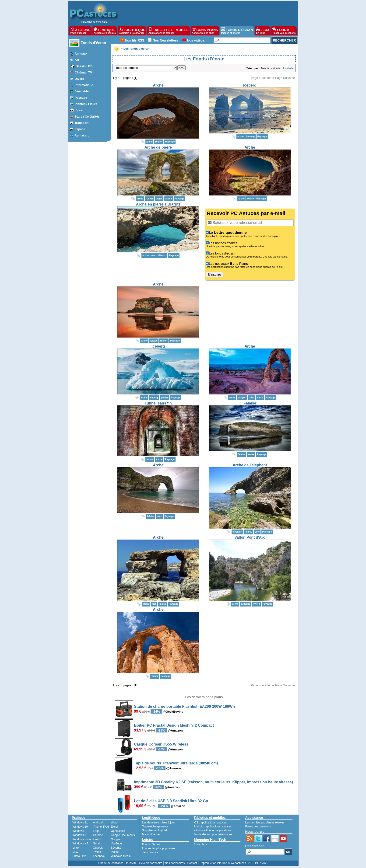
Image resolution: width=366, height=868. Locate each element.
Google (115, 839)
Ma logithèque (151, 834)
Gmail (97, 844)
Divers (79, 79)
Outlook (98, 848)
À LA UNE (80, 31)
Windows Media (121, 856)
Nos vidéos (196, 40)
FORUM (284, 31)
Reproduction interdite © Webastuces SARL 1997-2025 (234, 863)
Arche (158, 85)
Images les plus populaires (159, 848)
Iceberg (250, 85)
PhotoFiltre (79, 856)
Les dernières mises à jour (159, 823)
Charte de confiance (111, 863)
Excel (114, 827)
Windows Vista (82, 839)
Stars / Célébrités (87, 117)
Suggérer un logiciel (155, 830)
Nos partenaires (175, 863)
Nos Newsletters (165, 40)
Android (98, 823)
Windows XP (81, 844)
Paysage (81, 98)
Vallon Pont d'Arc (250, 537)
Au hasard (82, 135)
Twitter (97, 852)
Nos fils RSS (135, 40)
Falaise (250, 403)
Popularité (288, 68)
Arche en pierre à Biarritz (158, 204)
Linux (76, 848)
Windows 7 (79, 835)
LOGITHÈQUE (132, 31)
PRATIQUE (105, 31)
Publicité (131, 863)
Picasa (115, 852)
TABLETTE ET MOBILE (169, 31)
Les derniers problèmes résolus (265, 823)
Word (114, 823)
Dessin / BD (84, 66)
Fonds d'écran (93, 43)
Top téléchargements (155, 826)
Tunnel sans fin (158, 403)
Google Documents (123, 835)
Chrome (98, 835)
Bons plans (201, 844)
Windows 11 (80, 823)
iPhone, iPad (101, 827)
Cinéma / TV (83, 72)
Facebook (99, 856)
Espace (80, 129)
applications (208, 823)
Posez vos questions (258, 826)
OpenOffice (118, 831)
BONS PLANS (205, 31)
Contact (192, 863)
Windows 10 (80, 827)
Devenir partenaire (151, 863)
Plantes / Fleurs (86, 104)
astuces (222, 823)
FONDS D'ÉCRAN (237, 31)
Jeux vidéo (83, 91)
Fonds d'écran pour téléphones (213, 834)
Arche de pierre (158, 147)
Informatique (84, 85)
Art (77, 60)
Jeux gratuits (150, 852)
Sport (79, 110)
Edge (96, 831)
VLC (75, 852)
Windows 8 (79, 831)
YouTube (116, 844)
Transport (81, 123)
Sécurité (116, 848)
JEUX (263, 31)
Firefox (97, 839)
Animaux (81, 54)
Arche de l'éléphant (250, 465)
